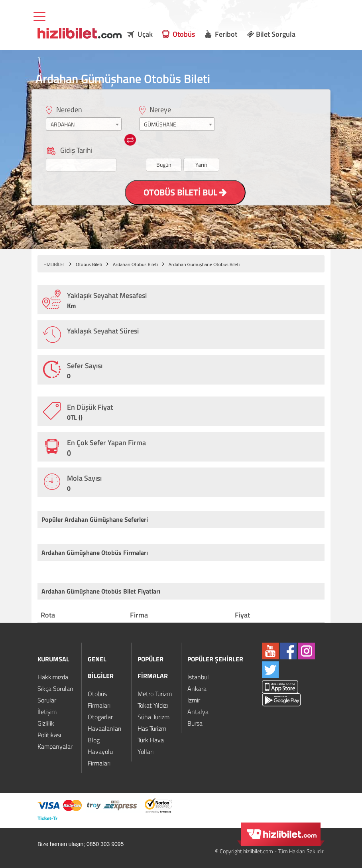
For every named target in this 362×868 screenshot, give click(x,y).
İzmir (194, 700)
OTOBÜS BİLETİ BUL (185, 192)
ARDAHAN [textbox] (63, 124)
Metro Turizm (155, 694)
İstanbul (198, 677)
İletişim (47, 712)
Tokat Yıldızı (153, 705)
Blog (94, 740)
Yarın (201, 165)
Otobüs (184, 34)
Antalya (198, 712)
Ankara (197, 688)
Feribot (226, 34)
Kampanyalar (55, 746)
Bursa (195, 723)
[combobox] (84, 124)
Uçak (145, 34)
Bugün (164, 165)
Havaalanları (104, 728)
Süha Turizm (153, 717)
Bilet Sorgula (271, 34)
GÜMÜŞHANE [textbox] (160, 124)
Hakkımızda (53, 677)
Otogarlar (100, 717)
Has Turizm (152, 728)
